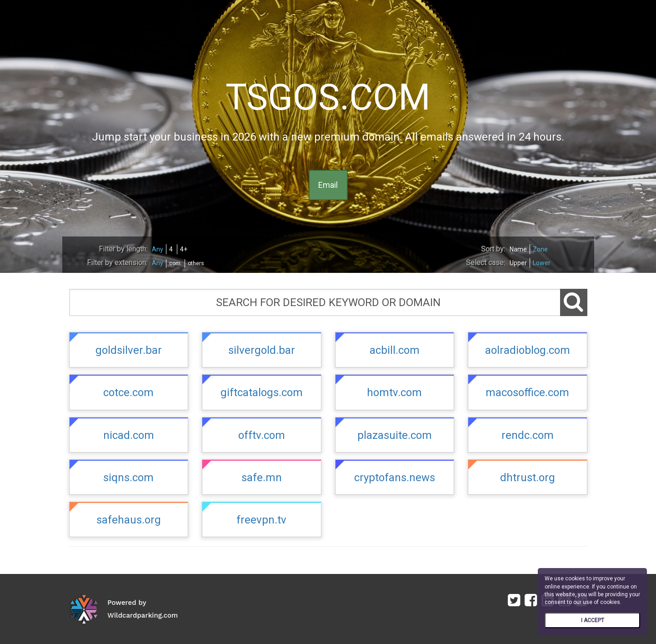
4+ (184, 249)
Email (328, 185)
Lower (542, 263)
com (175, 263)
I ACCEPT (593, 620)
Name (518, 249)
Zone (540, 249)
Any (158, 249)
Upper (518, 263)
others (196, 263)
